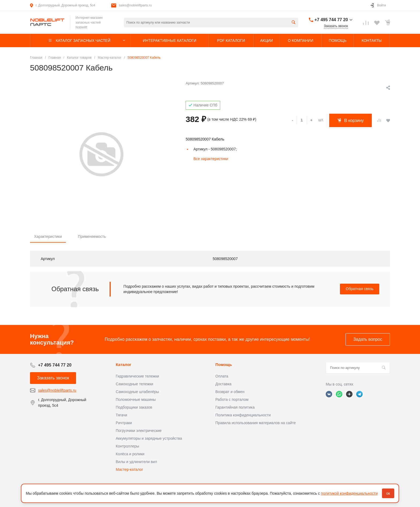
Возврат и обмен (230, 392)
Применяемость (92, 236)
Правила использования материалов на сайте (256, 423)
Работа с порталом (232, 399)
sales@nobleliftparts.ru (135, 5)
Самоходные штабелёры (137, 392)
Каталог (123, 364)
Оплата (222, 376)
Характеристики (48, 236)
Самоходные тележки (134, 384)
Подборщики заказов (134, 407)
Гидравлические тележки (137, 376)
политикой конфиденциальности (349, 493)
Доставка (223, 384)
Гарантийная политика (235, 407)
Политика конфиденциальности (243, 415)
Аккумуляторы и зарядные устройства (149, 438)
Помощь (224, 364)
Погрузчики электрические (139, 431)
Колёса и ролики (130, 454)
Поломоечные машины (136, 399)
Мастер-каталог (129, 469)
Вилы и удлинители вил (136, 462)
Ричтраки (124, 423)
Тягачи (121, 415)
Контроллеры (127, 446)
